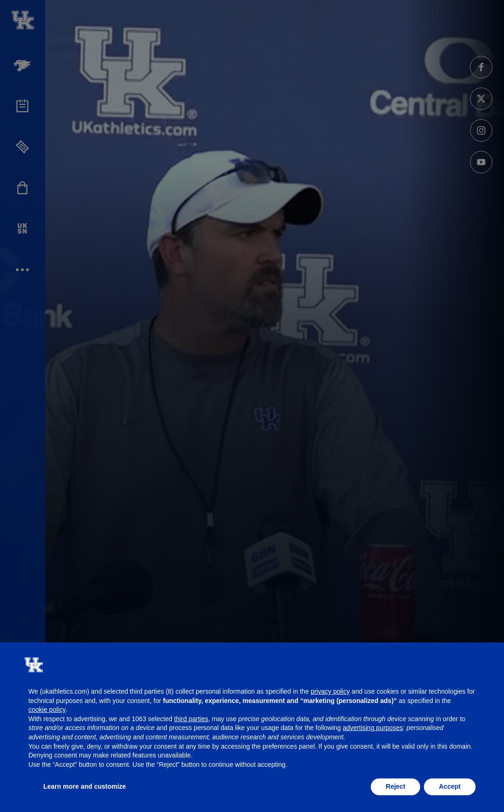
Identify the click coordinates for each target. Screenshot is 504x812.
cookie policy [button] (47, 710)
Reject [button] (395, 786)
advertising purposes (373, 728)
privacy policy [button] (330, 691)
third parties (191, 719)
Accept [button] (450, 786)
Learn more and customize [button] (85, 786)
